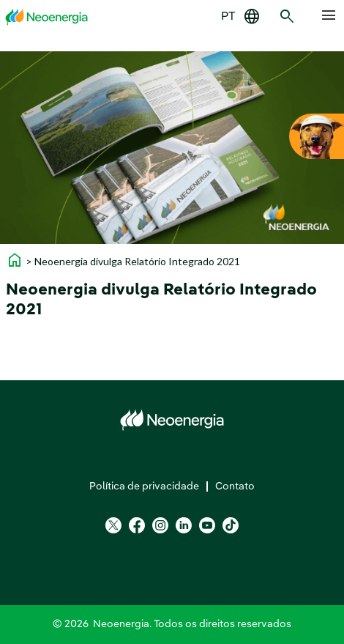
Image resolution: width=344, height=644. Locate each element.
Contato (235, 486)
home (15, 260)
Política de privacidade (144, 486)
